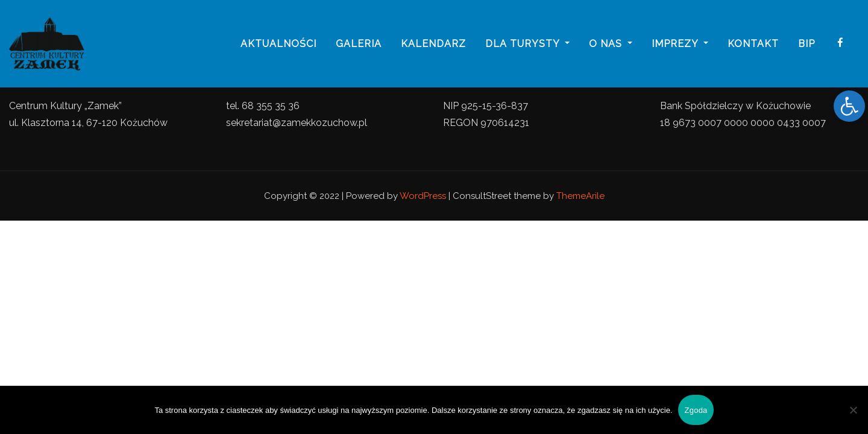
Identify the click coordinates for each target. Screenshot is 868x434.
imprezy (680, 44)
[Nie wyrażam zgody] (853, 410)
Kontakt (753, 44)
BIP (807, 44)
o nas (611, 44)
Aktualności (278, 44)
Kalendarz (433, 44)
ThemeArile (580, 196)
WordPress (423, 196)
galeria (359, 44)
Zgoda (696, 410)
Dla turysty (527, 44)
